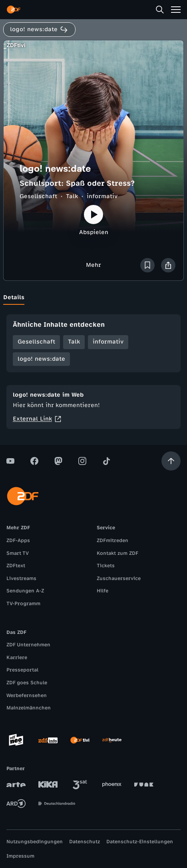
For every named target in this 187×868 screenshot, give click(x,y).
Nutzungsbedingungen (35, 842)
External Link (37, 419)
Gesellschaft (38, 196)
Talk (72, 196)
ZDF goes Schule (27, 683)
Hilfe (102, 591)
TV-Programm (23, 604)
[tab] (14, 298)
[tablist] (93, 298)
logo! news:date (41, 359)
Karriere (17, 657)
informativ (102, 196)
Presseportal (22, 670)
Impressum (20, 856)
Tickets (106, 566)
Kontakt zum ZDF (117, 553)
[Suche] (160, 10)
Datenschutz (85, 842)
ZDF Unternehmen (28, 645)
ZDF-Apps (18, 540)
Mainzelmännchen (29, 708)
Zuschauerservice (119, 578)
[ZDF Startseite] (14, 10)
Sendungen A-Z (25, 591)
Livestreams (21, 578)
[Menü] (176, 10)
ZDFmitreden (112, 540)
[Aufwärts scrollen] (171, 461)
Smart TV (18, 553)
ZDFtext (16, 566)
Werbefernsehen (27, 695)
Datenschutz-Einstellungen (140, 842)
